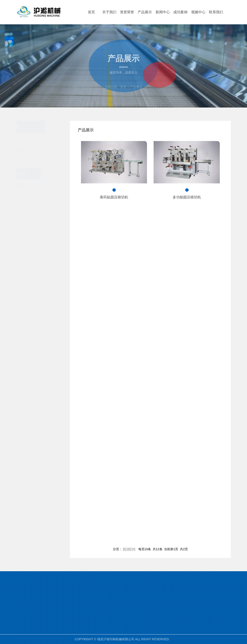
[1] (125, 549)
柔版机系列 (45, 139)
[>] (133, 549)
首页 (123, 91)
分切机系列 (45, 162)
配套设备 (45, 197)
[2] (129, 549)
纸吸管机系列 (45, 185)
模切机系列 (45, 151)
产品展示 (136, 91)
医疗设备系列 (45, 174)
